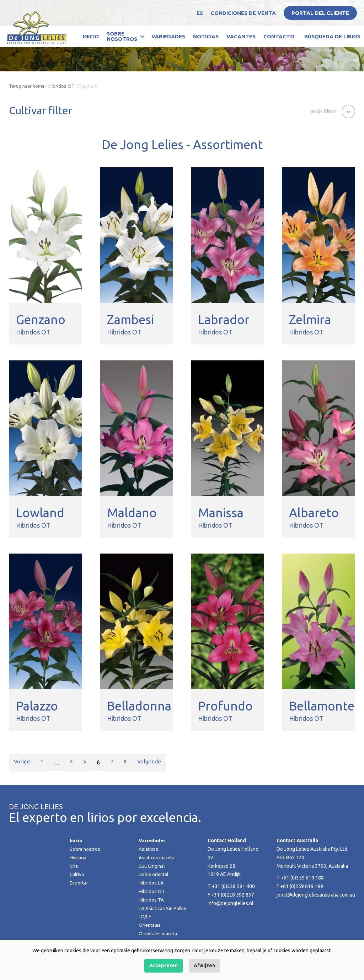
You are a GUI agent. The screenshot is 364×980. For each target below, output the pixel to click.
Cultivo (77, 874)
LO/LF (145, 916)
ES (200, 13)
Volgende (153, 762)
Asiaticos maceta (157, 857)
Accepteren (164, 965)
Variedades (168, 36)
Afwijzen (204, 965)
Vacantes (241, 36)
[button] (332, 111)
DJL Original (152, 866)
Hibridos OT (152, 891)
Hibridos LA (151, 883)
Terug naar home (28, 86)
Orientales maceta (159, 933)
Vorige (23, 762)
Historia (78, 857)
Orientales (150, 925)
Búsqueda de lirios (332, 36)
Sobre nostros (85, 849)
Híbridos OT (63, 86)
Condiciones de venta (243, 13)
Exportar (79, 883)
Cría (74, 866)
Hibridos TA (151, 900)
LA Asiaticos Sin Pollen (164, 908)
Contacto (279, 36)
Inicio (91, 36)
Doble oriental (154, 874)
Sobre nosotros (122, 36)
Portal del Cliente (320, 13)
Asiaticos (149, 849)
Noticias (206, 36)
